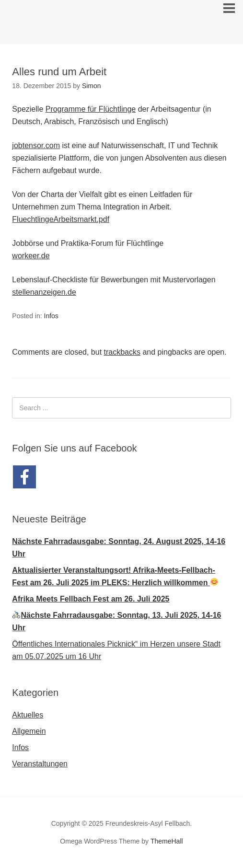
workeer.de (31, 256)
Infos (51, 316)
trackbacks (122, 352)
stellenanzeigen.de (44, 292)
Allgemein (29, 731)
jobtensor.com (36, 145)
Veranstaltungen (40, 764)
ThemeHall (167, 841)
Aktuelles (28, 715)
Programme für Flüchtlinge (91, 109)
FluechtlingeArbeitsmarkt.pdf (61, 219)
